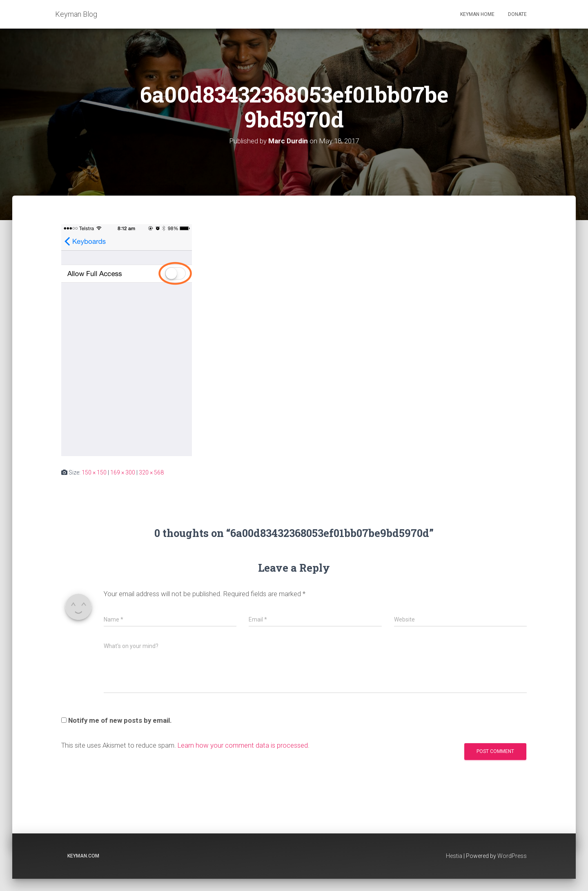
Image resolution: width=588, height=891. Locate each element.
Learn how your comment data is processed (243, 745)
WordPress (512, 856)
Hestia (454, 856)
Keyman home (477, 14)
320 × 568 (151, 472)
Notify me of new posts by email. (120, 720)
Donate (517, 14)
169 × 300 (123, 472)
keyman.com (83, 856)
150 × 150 (94, 472)
